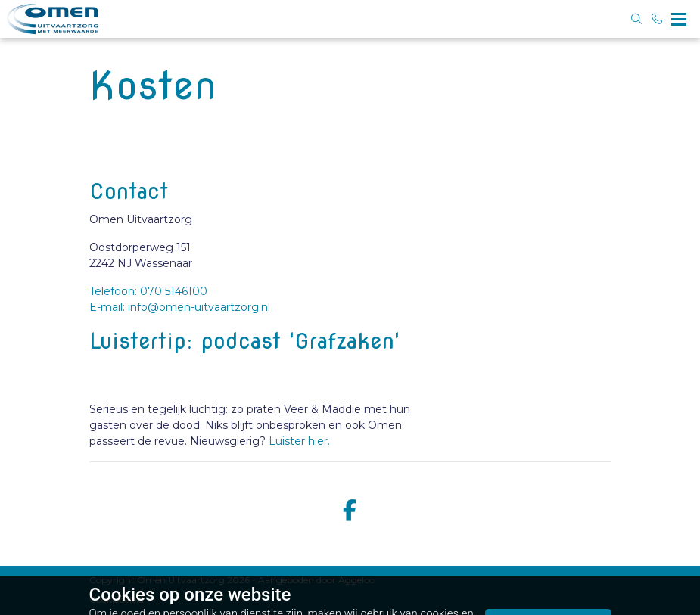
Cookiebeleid (117, 599)
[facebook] (350, 511)
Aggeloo (356, 580)
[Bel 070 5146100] (658, 19)
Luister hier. (299, 441)
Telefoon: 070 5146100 (148, 291)
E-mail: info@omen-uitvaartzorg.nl (180, 307)
